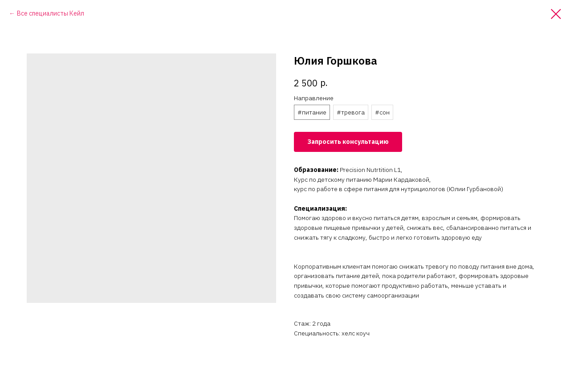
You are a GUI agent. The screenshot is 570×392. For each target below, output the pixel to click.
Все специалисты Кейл (51, 13)
